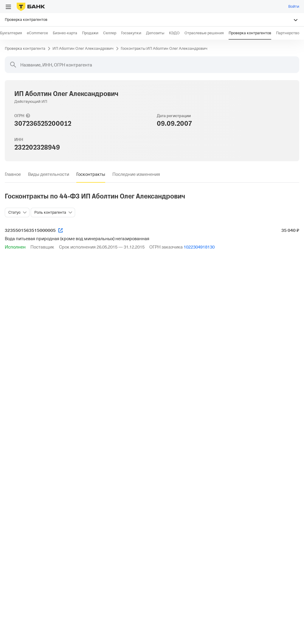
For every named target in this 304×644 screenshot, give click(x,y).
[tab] (13, 174)
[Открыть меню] (8, 7)
